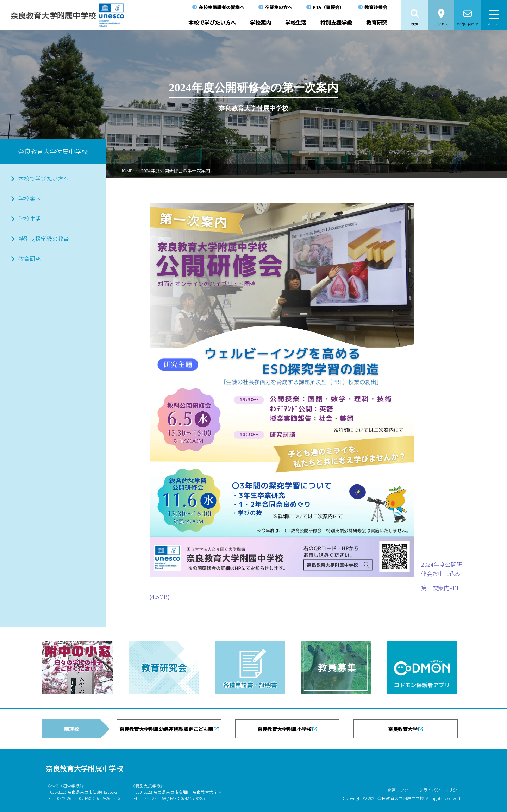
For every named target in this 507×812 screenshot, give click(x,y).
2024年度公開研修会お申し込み (442, 569)
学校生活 (296, 22)
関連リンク (398, 790)
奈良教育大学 (403, 729)
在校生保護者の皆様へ (221, 7)
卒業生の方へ (278, 7)
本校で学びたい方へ (212, 22)
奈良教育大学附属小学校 (284, 729)
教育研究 (377, 22)
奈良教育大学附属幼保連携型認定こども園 (166, 729)
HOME (126, 170)
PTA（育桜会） (328, 7)
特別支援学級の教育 (44, 239)
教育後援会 (376, 7)
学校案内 (261, 22)
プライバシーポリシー (440, 790)
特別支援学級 (336, 22)
